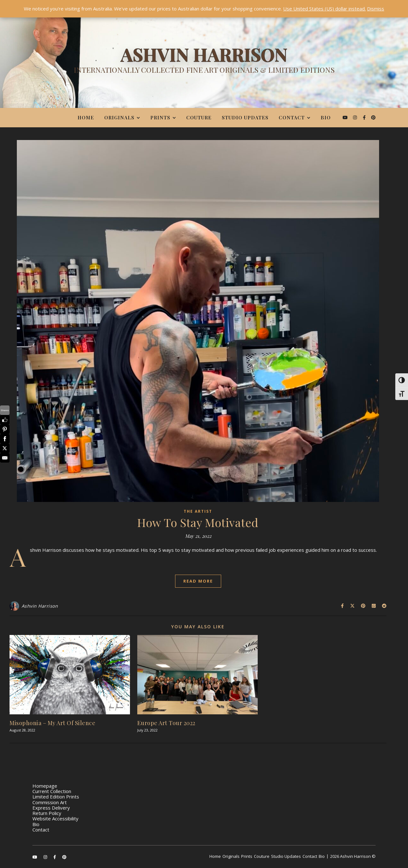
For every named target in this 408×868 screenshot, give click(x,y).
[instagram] (356, 117)
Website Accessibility (55, 818)
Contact (292, 117)
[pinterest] (373, 117)
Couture (199, 117)
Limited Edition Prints (56, 797)
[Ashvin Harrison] (204, 62)
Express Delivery (51, 808)
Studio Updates (245, 117)
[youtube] (346, 117)
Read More (198, 581)
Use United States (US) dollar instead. (324, 9)
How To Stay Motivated (198, 522)
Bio (326, 117)
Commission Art (50, 802)
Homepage (45, 786)
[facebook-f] (365, 117)
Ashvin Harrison (40, 606)
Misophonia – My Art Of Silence (52, 723)
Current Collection (52, 791)
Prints (160, 117)
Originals (119, 117)
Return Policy (47, 813)
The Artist (198, 511)
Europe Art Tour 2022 (166, 723)
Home (86, 117)
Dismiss (376, 9)
